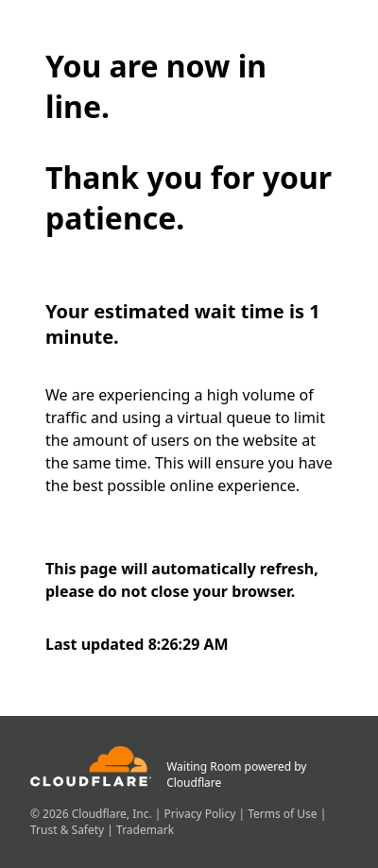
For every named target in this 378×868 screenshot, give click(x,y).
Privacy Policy (202, 814)
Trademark (145, 830)
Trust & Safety (69, 830)
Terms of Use (284, 814)
